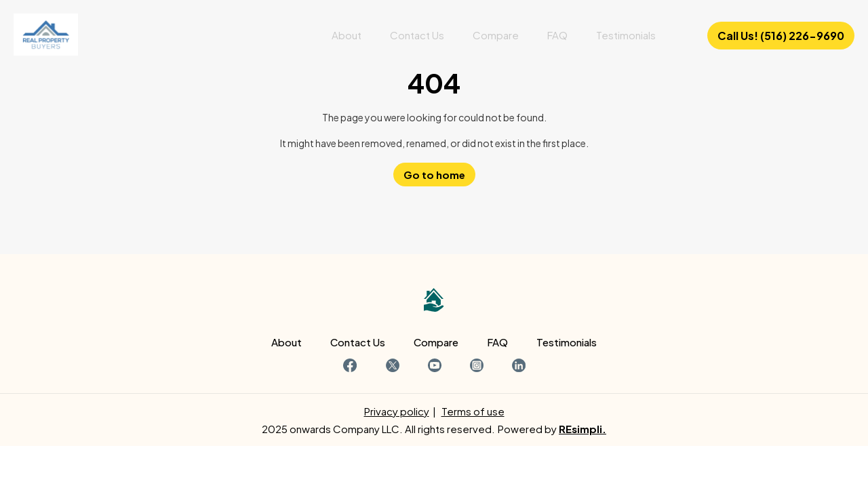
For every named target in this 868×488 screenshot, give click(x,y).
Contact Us (417, 35)
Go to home (434, 175)
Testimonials (626, 35)
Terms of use (473, 411)
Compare (496, 35)
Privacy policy (397, 411)
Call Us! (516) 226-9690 (781, 36)
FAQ (557, 35)
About (347, 35)
